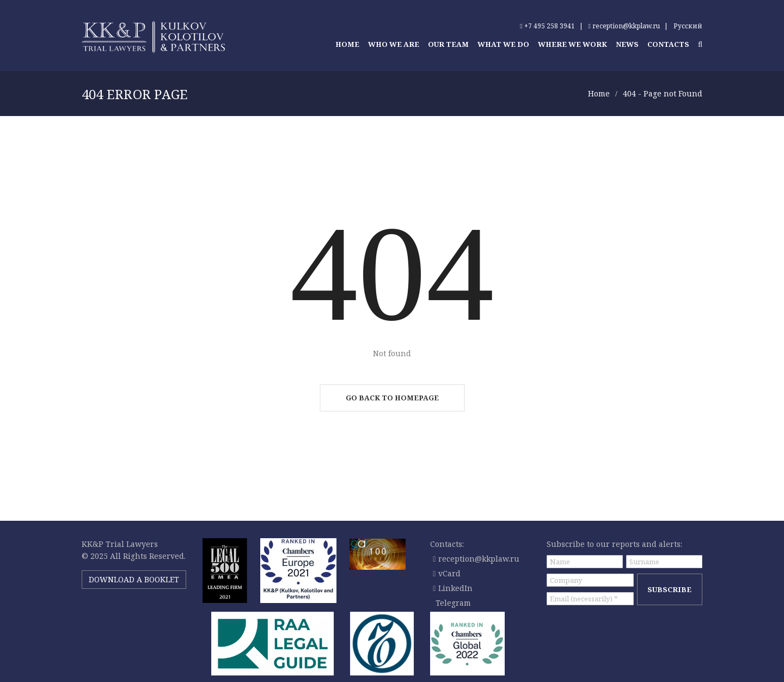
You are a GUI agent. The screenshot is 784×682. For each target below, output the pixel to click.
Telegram (453, 603)
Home (599, 93)
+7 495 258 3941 (547, 26)
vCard (447, 573)
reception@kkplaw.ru (624, 26)
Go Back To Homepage (392, 398)
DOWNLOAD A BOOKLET (134, 579)
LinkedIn (453, 588)
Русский (688, 26)
